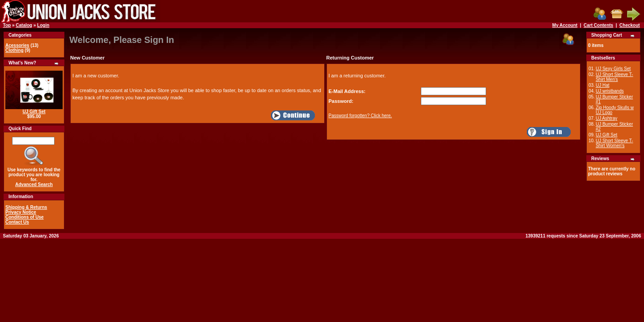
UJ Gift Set (34, 112)
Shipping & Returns (26, 207)
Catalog (24, 25)
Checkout (630, 25)
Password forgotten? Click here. (360, 116)
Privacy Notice (21, 212)
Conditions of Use (25, 217)
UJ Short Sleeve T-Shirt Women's (614, 143)
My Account (565, 25)
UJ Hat (603, 85)
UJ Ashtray (606, 118)
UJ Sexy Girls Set (613, 69)
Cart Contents (598, 25)
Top (7, 25)
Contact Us (17, 222)
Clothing (15, 50)
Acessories (17, 45)
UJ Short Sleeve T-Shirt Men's (614, 77)
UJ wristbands (610, 91)
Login (43, 25)
